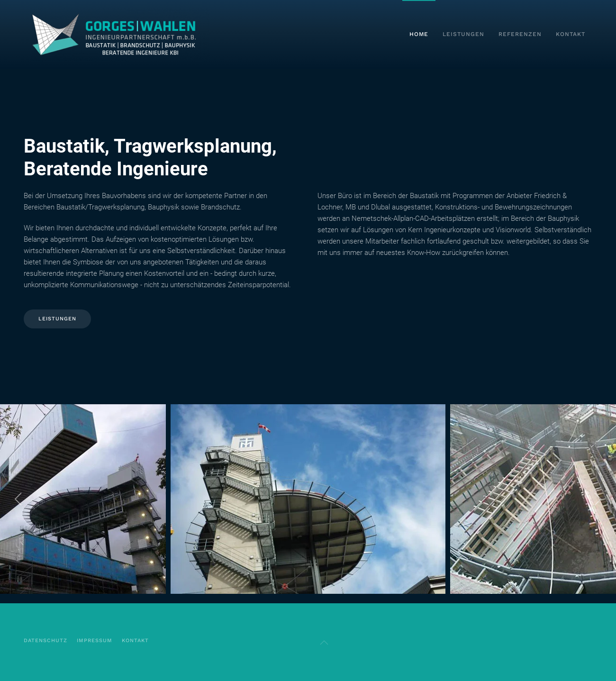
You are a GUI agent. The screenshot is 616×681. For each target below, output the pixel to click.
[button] (18, 499)
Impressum (95, 640)
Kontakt (571, 34)
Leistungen (463, 34)
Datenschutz (45, 640)
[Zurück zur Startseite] (120, 34)
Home (419, 34)
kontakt (135, 640)
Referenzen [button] (520, 34)
